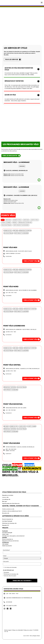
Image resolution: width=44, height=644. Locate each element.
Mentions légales (8, 630)
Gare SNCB (26, 220)
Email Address (6, 550)
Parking (15, 222)
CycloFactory (6, 542)
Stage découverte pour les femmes (10, 541)
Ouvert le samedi (6, 222)
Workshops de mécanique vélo (11, 574)
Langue (5, 556)
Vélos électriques (6, 225)
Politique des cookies (28, 630)
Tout (3, 220)
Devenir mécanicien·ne (8, 539)
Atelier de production (7, 546)
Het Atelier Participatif (7, 533)
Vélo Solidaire (5, 544)
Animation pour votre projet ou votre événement (13, 536)
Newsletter (7, 572)
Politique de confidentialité (17, 630)
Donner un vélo (17, 220)
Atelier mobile (5, 534)
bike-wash (8, 220)
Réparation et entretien (25, 222)
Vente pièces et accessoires (21, 225)
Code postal (6, 561)
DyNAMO (5, 538)
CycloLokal (5, 531)
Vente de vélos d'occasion (10, 576)
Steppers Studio (36, 636)
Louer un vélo (34, 220)
